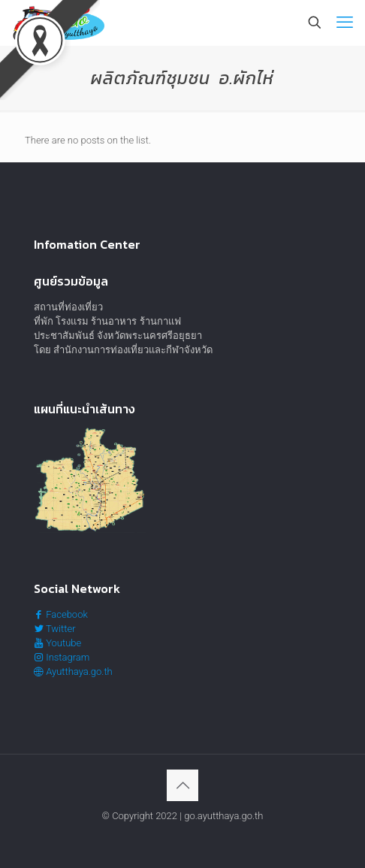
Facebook (61, 614)
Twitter (55, 629)
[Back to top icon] (182, 785)
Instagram (62, 657)
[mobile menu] (345, 23)
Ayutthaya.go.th (73, 671)
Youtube (57, 643)
